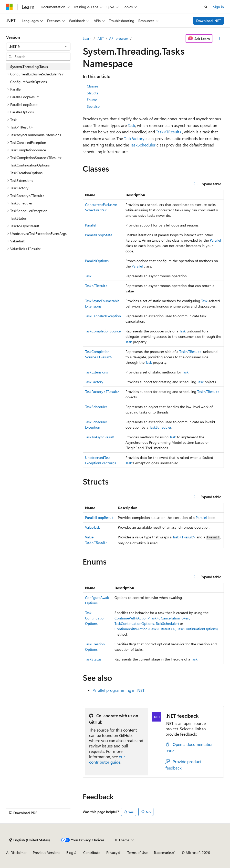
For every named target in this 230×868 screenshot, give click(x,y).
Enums (92, 100)
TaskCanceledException (103, 316)
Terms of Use (137, 852)
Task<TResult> (169, 132)
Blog (70, 852)
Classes (92, 86)
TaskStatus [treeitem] (18, 218)
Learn (87, 38)
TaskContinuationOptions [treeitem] (30, 165)
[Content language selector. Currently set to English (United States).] (30, 840)
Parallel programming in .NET (118, 690)
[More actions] (219, 38)
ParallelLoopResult (99, 517)
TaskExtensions (96, 372)
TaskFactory (134, 138)
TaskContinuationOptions (95, 618)
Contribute (92, 852)
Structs (92, 93)
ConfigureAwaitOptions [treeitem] (29, 82)
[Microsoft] (9, 7)
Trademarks (163, 852)
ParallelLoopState (99, 235)
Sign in (218, 7)
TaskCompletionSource (103, 331)
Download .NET (209, 21)
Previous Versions (46, 852)
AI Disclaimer (16, 852)
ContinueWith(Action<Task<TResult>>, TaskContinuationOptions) (166, 629)
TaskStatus (93, 659)
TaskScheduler (143, 145)
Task (132, 125)
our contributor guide (107, 759)
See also (93, 106)
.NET (100, 38)
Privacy (112, 852)
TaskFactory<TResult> (102, 392)
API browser (119, 38)
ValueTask (92, 527)
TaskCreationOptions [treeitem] (26, 173)
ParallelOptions (97, 261)
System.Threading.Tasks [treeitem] (29, 67)
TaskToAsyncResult (100, 437)
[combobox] (38, 47)
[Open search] (206, 7)
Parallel (91, 225)
